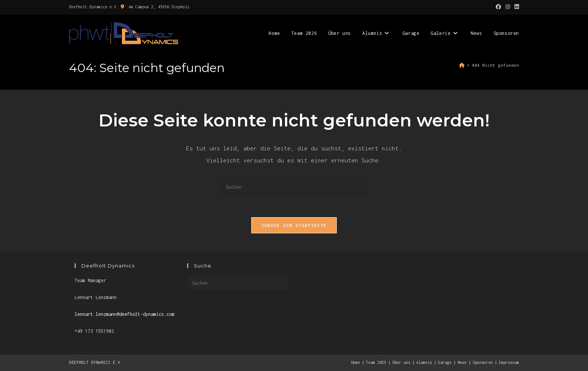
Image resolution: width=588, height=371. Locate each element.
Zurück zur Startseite (294, 225)
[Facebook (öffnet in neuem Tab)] (498, 7)
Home (355, 362)
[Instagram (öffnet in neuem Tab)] (508, 7)
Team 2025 (376, 362)
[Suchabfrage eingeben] (294, 187)
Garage (445, 362)
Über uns (401, 362)
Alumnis (424, 362)
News (462, 362)
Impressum (509, 362)
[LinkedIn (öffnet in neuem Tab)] (516, 7)
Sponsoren (483, 362)
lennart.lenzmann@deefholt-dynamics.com (124, 314)
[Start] (462, 65)
